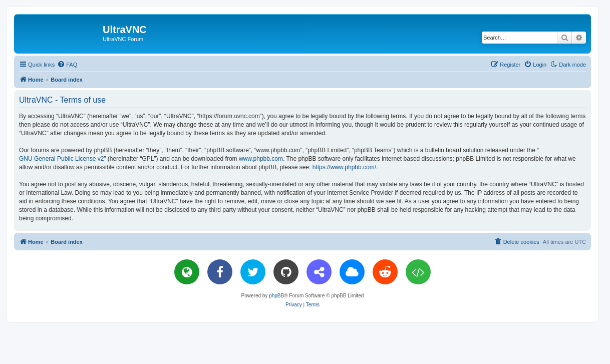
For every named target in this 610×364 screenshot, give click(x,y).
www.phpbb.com (261, 159)
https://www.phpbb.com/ (344, 167)
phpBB (276, 296)
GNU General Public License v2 (61, 159)
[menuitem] (67, 65)
